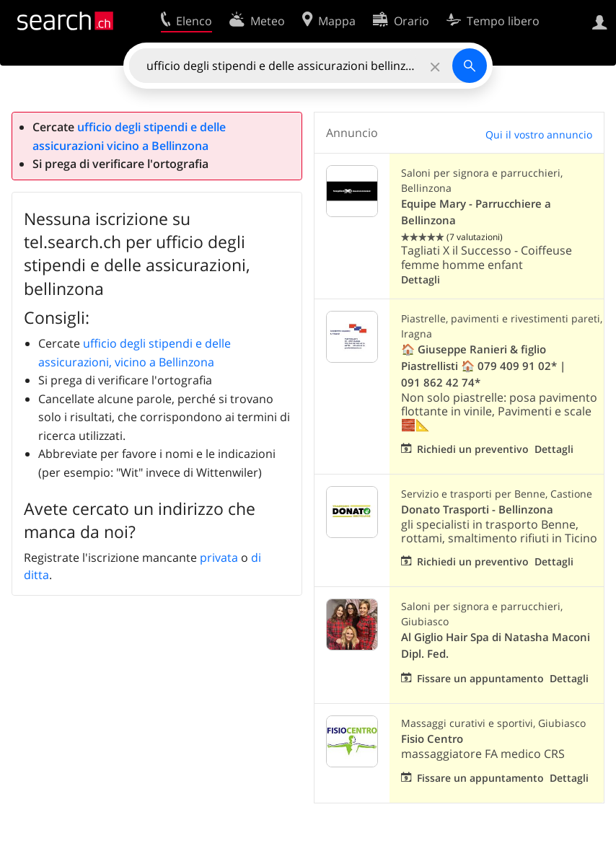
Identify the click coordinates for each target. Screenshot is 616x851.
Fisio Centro (432, 739)
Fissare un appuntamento (480, 678)
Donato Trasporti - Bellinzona (477, 510)
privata (219, 557)
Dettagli (421, 279)
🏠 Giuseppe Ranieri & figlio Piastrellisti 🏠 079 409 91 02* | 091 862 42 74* (483, 366)
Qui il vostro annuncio (539, 135)
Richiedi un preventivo (473, 449)
